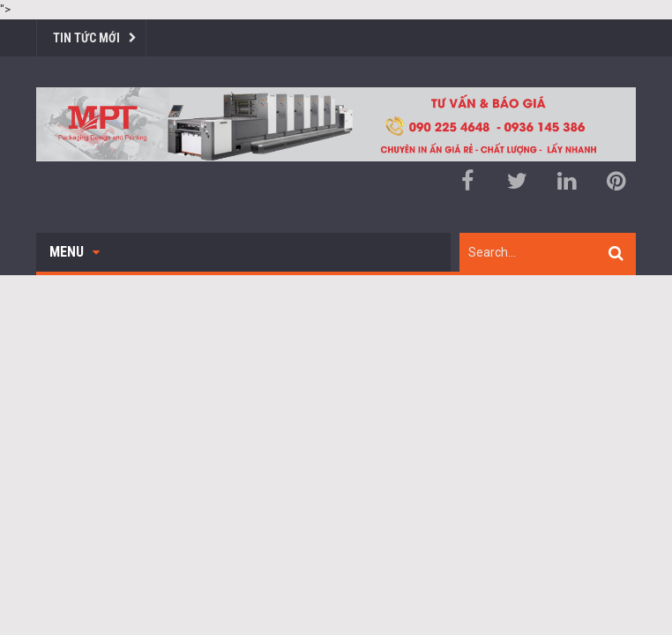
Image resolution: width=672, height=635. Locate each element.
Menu (75, 252)
